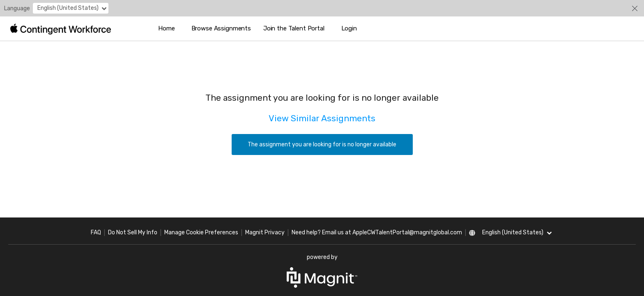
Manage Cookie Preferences (201, 232)
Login (349, 28)
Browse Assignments (221, 28)
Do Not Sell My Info (133, 232)
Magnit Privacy (265, 232)
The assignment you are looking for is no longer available (322, 145)
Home (166, 28)
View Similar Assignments (322, 118)
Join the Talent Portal (294, 28)
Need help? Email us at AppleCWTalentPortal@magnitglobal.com (377, 232)
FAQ (96, 232)
